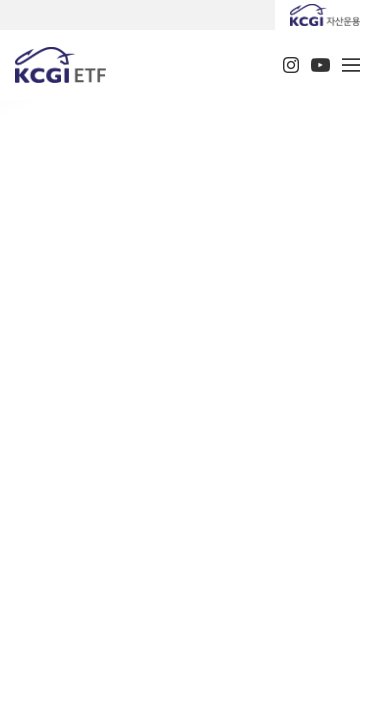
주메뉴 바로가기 (0, 0)
